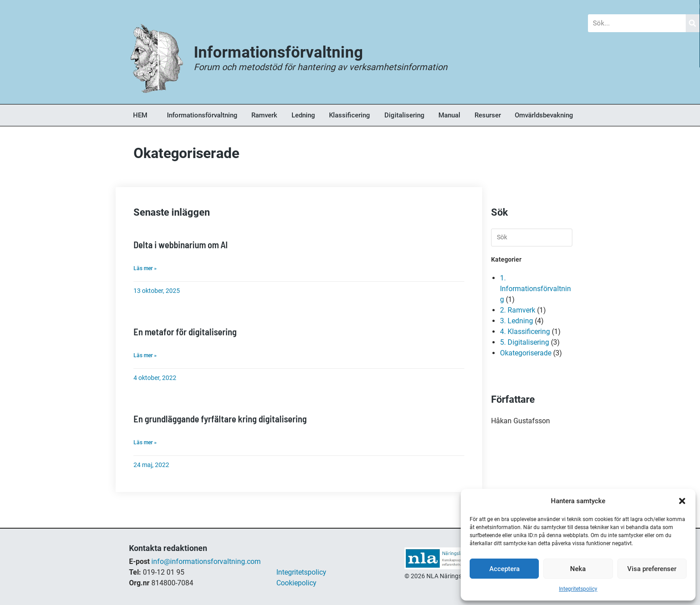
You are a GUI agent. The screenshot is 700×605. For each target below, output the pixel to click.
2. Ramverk (518, 310)
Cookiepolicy (296, 582)
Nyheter (244, 7)
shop (412, 585)
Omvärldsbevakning (544, 115)
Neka (578, 569)
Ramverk (264, 115)
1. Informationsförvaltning (535, 289)
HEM (140, 115)
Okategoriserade (526, 353)
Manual (449, 115)
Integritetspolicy (578, 589)
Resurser (488, 115)
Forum (344, 7)
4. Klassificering (525, 332)
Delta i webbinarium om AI (180, 244)
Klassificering (350, 115)
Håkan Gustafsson (521, 421)
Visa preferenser (652, 569)
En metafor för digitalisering (185, 331)
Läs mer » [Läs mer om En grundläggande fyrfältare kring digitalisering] (145, 441)
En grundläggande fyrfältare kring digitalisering (219, 417)
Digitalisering (404, 115)
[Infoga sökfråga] (532, 238)
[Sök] (693, 23)
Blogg (144, 7)
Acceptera (504, 569)
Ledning (303, 115)
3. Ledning (517, 321)
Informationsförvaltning (202, 115)
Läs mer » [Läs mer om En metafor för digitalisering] (145, 355)
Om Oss (554, 7)
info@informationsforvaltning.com (206, 560)
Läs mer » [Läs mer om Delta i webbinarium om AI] (145, 268)
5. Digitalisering (525, 342)
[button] (682, 501)
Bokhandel (448, 7)
